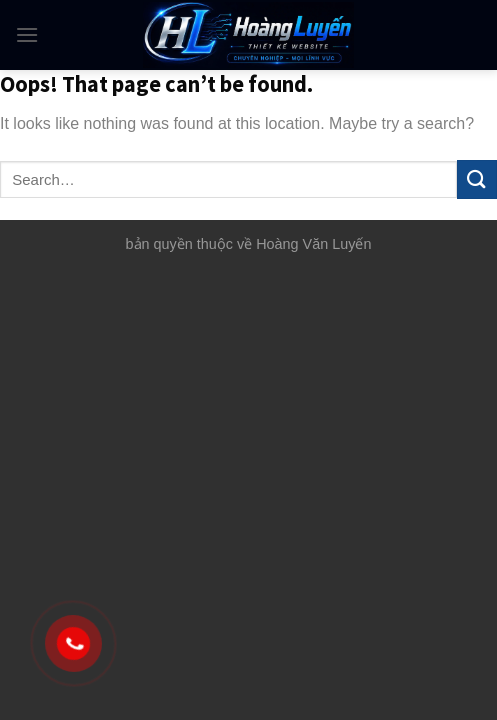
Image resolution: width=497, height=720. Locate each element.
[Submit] (477, 179)
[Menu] (27, 34)
